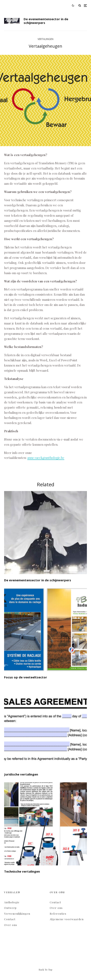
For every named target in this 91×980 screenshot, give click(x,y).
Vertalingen (45, 39)
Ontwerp (10, 908)
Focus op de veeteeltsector (26, 677)
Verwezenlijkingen (17, 914)
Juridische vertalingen (21, 774)
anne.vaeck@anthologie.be (46, 458)
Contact (10, 919)
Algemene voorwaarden (67, 919)
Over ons (11, 925)
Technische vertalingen (22, 871)
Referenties (58, 914)
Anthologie (12, 902)
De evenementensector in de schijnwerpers (46, 21)
